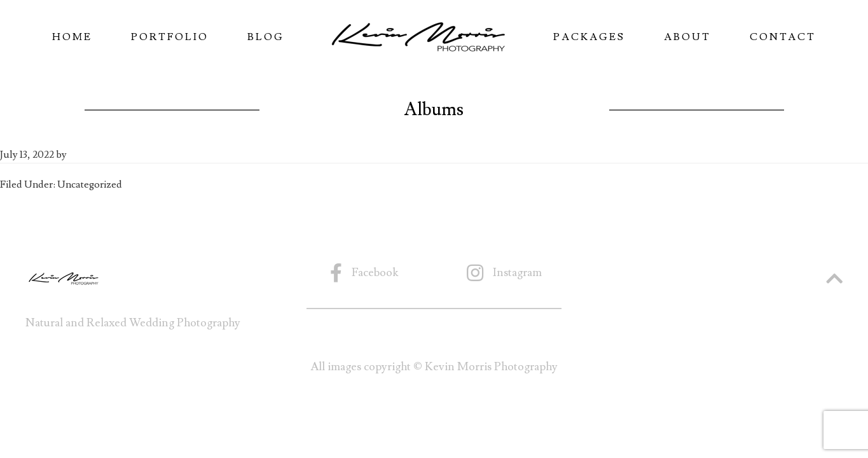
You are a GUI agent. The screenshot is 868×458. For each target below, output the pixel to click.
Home (72, 37)
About (687, 37)
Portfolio (170, 37)
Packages (589, 37)
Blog (266, 37)
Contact (783, 37)
